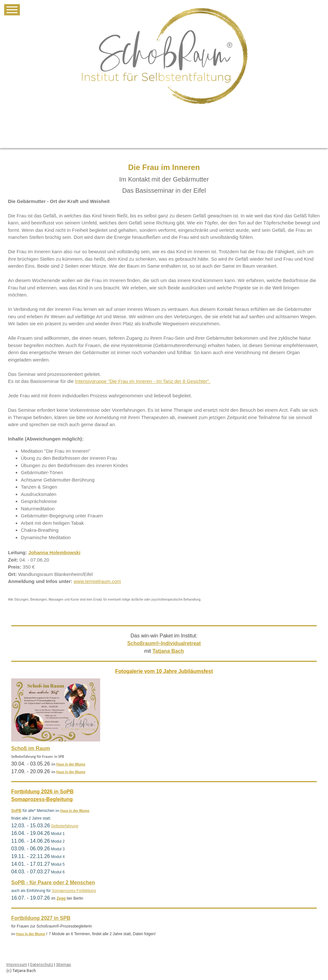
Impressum (17, 964)
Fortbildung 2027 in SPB (41, 918)
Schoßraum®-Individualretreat (164, 643)
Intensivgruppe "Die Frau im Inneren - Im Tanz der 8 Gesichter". (143, 381)
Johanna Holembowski (54, 552)
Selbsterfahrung (65, 826)
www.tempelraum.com (97, 581)
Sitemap (64, 964)
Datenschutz (42, 964)
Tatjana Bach (168, 651)
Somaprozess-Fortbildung (74, 891)
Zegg (61, 898)
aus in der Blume (72, 764)
